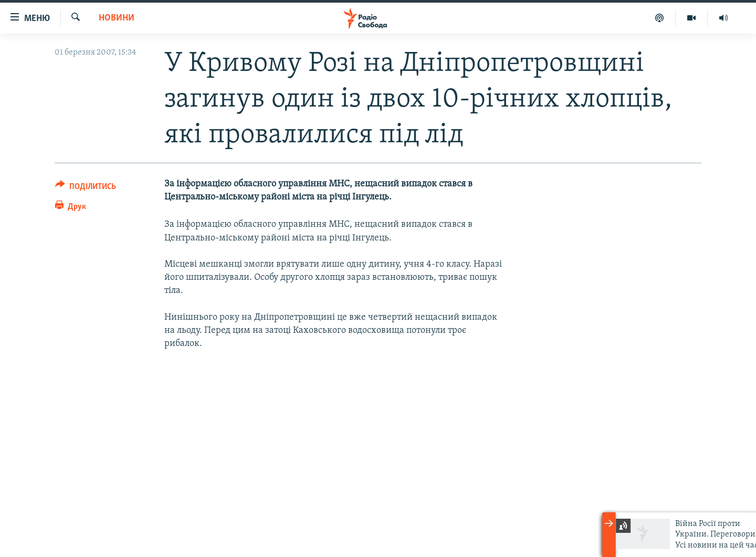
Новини (117, 18)
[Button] (86, 188)
